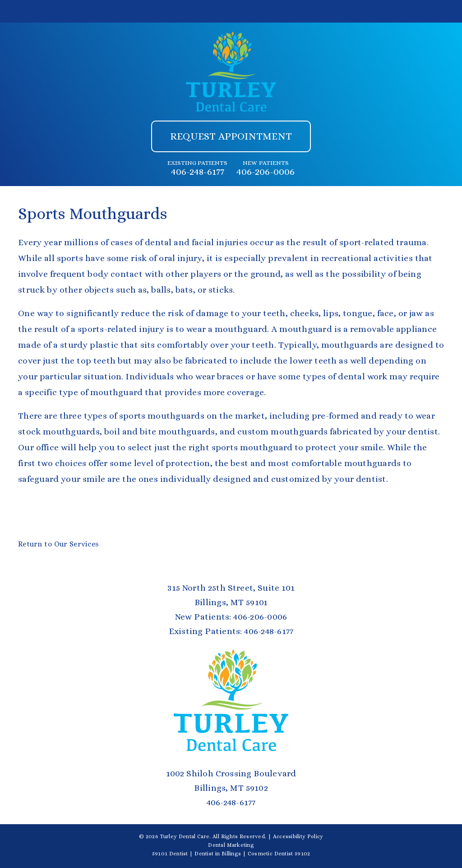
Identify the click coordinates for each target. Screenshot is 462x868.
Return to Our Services (58, 544)
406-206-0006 (266, 172)
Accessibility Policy (298, 836)
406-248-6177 (198, 172)
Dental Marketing (231, 845)
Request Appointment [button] (231, 136)
